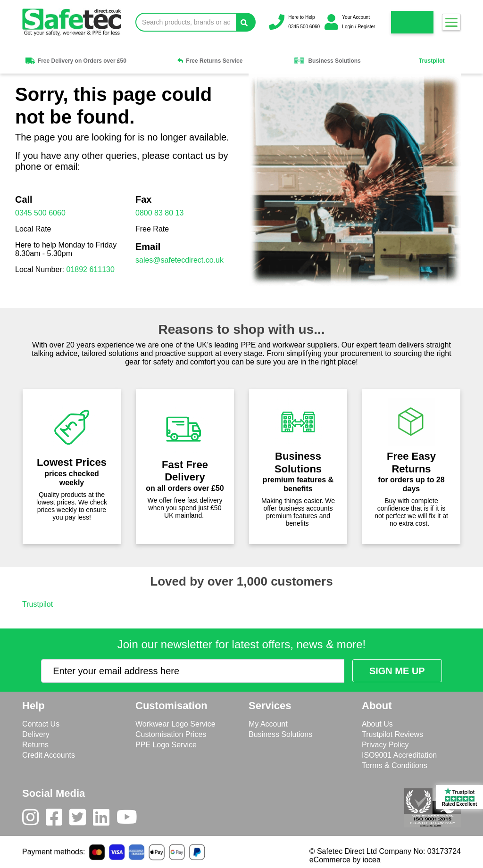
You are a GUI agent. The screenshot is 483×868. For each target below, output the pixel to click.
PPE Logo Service (166, 745)
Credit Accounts (49, 755)
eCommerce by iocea (345, 860)
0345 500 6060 (40, 213)
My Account (268, 724)
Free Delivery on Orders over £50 (75, 61)
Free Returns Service (210, 61)
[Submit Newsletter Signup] (397, 671)
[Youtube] (130, 819)
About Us (377, 724)
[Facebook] (58, 819)
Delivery (36, 734)
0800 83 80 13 (159, 213)
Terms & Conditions (395, 765)
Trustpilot (432, 61)
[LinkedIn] (105, 819)
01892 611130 (91, 269)
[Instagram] (34, 819)
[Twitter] (81, 819)
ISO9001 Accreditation (399, 755)
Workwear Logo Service (175, 724)
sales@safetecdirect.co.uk (179, 260)
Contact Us (41, 724)
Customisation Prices (171, 734)
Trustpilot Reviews (392, 734)
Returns (35, 745)
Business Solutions (327, 61)
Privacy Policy (385, 745)
